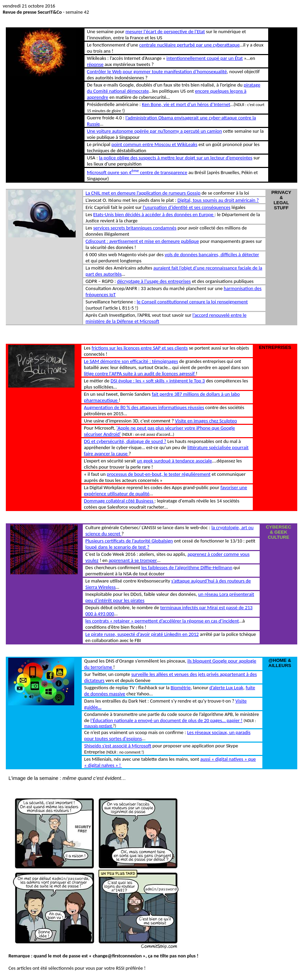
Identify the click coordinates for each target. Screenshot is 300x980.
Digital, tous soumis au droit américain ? (218, 200)
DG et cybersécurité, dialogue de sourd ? (125, 441)
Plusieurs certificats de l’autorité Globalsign (129, 541)
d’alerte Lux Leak (226, 688)
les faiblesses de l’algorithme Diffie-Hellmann (187, 567)
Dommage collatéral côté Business (119, 501)
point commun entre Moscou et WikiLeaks (154, 144)
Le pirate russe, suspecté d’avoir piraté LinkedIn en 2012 (142, 634)
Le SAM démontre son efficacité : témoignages (131, 361)
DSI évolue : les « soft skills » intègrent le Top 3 (158, 381)
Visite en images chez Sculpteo (206, 421)
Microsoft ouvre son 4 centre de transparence (137, 172)
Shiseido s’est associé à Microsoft (118, 746)
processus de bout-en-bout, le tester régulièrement (159, 474)
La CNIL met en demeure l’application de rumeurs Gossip (143, 193)
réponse (95, 64)
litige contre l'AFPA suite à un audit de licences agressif (140, 374)
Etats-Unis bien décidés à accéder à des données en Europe (154, 214)
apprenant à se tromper (133, 560)
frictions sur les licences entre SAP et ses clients (140, 348)
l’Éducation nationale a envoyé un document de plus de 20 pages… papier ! (166, 720)
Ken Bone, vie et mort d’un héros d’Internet (186, 104)
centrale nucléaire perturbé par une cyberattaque (190, 45)
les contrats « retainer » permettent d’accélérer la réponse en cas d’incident (162, 621)
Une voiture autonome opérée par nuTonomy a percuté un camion (154, 131)
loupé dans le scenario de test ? (118, 547)
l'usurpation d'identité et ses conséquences (186, 207)
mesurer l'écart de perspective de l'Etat (165, 31)
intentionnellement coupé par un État (205, 58)
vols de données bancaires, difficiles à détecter (212, 254)
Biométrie (181, 688)
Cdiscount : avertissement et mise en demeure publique (142, 241)
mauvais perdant (99, 726)
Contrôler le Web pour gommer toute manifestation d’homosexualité (157, 71)
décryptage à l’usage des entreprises (154, 281)
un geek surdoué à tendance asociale (174, 461)
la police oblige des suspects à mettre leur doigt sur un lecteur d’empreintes (176, 158)
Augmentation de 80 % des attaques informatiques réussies (144, 407)
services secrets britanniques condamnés (135, 228)
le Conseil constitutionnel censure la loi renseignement (192, 302)
